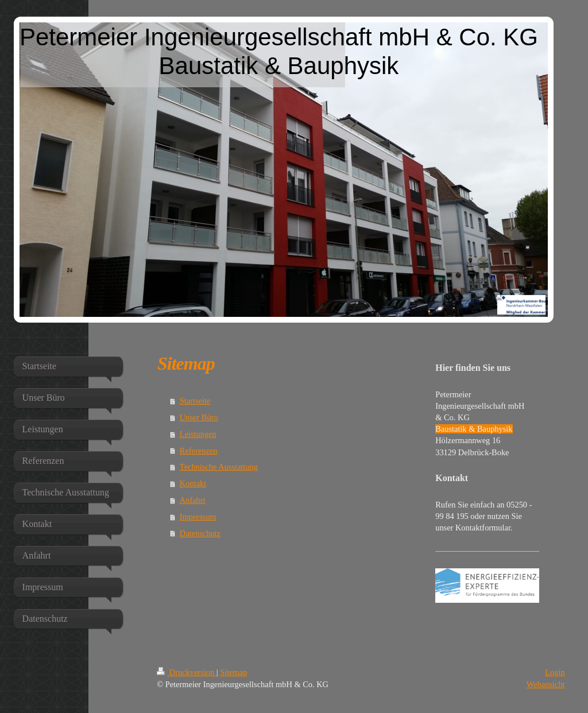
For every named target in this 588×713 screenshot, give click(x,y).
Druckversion (187, 672)
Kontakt (193, 483)
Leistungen (198, 434)
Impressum (198, 517)
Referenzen (199, 451)
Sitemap (233, 672)
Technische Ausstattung (219, 467)
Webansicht (546, 684)
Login (555, 672)
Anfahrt (193, 500)
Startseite (195, 401)
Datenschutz (200, 533)
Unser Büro (199, 417)
